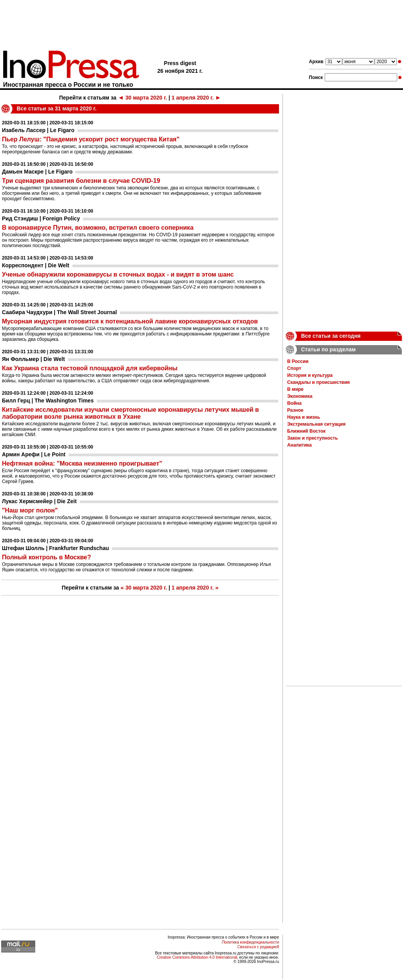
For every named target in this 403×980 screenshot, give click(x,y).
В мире (295, 389)
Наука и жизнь (304, 417)
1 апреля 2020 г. (196, 98)
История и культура (310, 375)
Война (294, 403)
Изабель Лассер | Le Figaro (38, 130)
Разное (295, 410)
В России (298, 361)
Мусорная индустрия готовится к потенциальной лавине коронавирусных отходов (130, 321)
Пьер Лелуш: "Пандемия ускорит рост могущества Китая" (91, 139)
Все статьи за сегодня (331, 336)
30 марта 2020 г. (142, 98)
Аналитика (300, 445)
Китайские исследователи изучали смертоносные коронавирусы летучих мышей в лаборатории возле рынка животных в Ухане (130, 413)
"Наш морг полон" (30, 510)
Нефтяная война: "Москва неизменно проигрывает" (82, 463)
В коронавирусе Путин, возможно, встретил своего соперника (98, 228)
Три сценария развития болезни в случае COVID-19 (81, 181)
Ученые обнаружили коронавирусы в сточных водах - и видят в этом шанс (118, 274)
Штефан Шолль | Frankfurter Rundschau (55, 548)
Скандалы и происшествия (319, 382)
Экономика (300, 396)
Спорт (294, 368)
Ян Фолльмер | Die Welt (33, 359)
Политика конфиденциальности (250, 942)
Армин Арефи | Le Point (34, 454)
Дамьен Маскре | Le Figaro (37, 172)
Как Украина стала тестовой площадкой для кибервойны (90, 368)
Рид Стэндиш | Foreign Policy (41, 218)
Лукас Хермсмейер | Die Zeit (39, 501)
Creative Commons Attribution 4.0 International (197, 957)
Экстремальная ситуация (316, 424)
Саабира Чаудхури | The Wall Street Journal (59, 312)
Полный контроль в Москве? (46, 557)
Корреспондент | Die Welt (36, 265)
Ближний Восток (306, 431)
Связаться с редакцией (258, 947)
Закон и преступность (313, 438)
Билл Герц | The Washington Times (48, 401)
